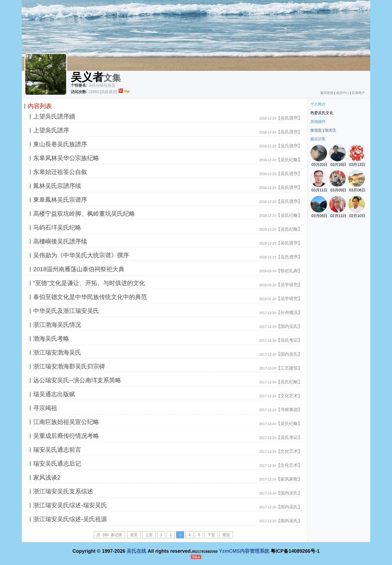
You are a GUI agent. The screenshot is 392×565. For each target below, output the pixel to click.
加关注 (330, 130)
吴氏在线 (136, 551)
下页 (211, 535)
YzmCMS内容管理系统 (244, 551)
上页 (149, 535)
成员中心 (342, 93)
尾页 (226, 535)
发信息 (316, 130)
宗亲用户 (358, 93)
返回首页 (327, 93)
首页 (134, 535)
